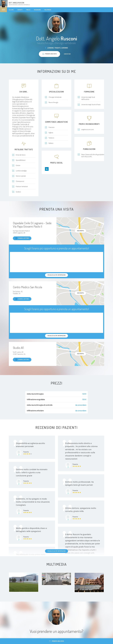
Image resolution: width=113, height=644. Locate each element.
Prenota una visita (57, 641)
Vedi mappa (80, 231)
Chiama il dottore (22, 238)
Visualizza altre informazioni (56, 551)
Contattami (67, 54)
